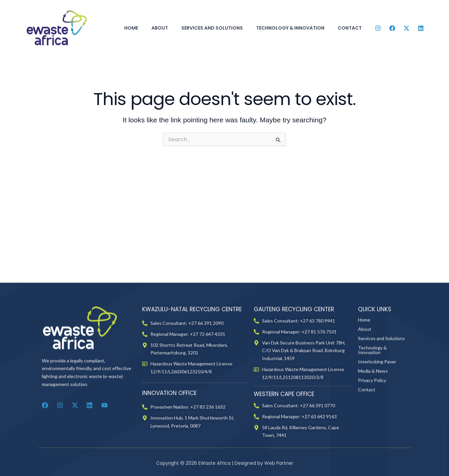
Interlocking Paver (377, 381)
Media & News (373, 391)
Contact (350, 28)
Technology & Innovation (290, 28)
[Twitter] (406, 28)
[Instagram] (378, 28)
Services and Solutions (212, 28)
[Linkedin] (421, 28)
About (160, 28)
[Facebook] (392, 28)
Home (131, 28)
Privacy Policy (372, 400)
